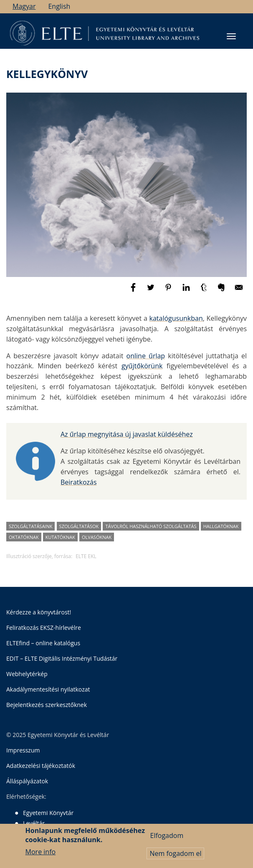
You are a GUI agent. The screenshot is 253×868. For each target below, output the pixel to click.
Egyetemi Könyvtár (48, 813)
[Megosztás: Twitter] (152, 291)
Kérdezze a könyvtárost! (39, 612)
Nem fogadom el (175, 857)
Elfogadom (167, 839)
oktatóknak (24, 537)
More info (41, 855)
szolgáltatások (79, 526)
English (59, 6)
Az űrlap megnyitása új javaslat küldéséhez (127, 434)
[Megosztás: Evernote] (222, 291)
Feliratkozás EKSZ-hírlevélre (44, 628)
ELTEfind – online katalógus (43, 643)
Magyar (24, 6)
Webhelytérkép (27, 674)
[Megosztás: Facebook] (134, 291)
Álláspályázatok (27, 781)
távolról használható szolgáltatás (151, 526)
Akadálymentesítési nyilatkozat (48, 689)
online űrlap (146, 356)
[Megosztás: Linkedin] (187, 291)
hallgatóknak (221, 526)
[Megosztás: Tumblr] (205, 291)
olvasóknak (97, 537)
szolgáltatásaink (30, 526)
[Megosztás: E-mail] (239, 291)
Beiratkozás (79, 482)
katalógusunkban (176, 318)
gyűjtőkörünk (142, 366)
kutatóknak (60, 537)
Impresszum (23, 750)
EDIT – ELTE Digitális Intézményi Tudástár (62, 658)
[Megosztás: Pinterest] (169, 291)
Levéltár (34, 823)
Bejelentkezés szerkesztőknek (47, 705)
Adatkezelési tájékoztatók (41, 766)
